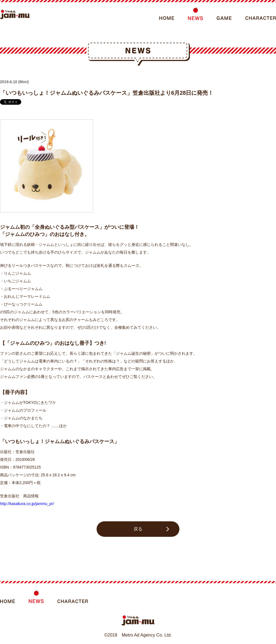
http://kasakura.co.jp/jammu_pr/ (27, 504)
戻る (138, 529)
